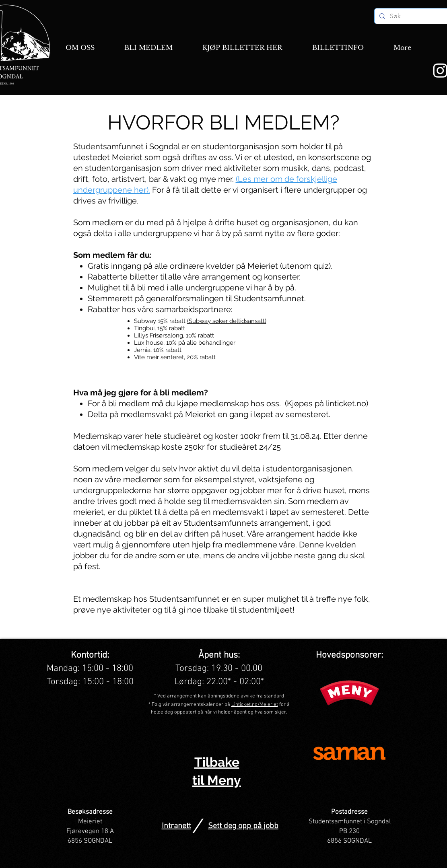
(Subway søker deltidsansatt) (227, 321)
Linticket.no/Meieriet (255, 705)
